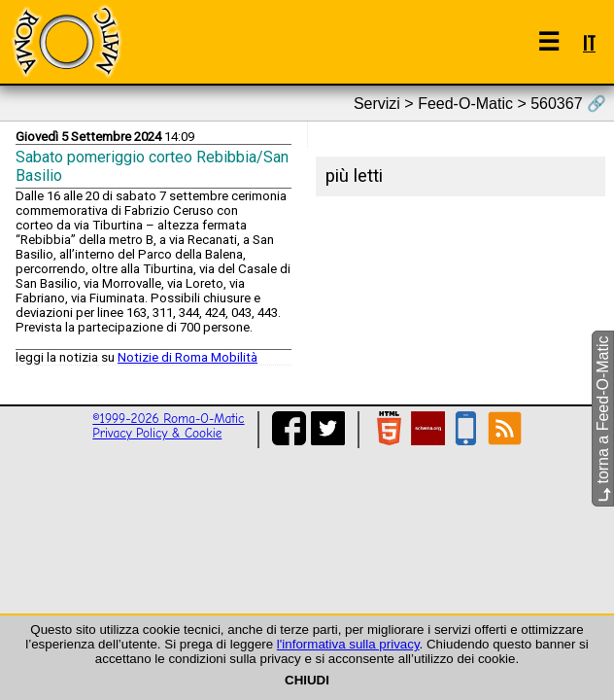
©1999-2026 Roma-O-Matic (168, 419)
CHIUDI (307, 680)
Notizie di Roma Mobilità (188, 357)
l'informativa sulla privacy (348, 644)
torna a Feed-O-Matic (603, 420)
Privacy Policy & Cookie (157, 433)
